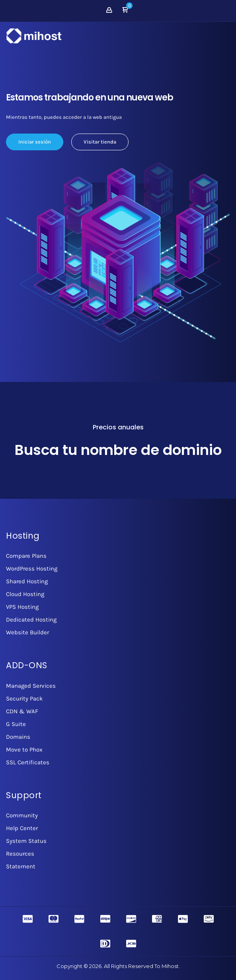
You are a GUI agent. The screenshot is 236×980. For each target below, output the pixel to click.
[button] (125, 11)
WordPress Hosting (32, 569)
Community (22, 815)
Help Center (22, 828)
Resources (20, 854)
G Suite (16, 724)
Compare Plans (26, 556)
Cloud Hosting (25, 594)
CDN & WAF (22, 711)
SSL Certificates (28, 762)
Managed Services (31, 686)
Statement (21, 866)
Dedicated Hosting (31, 620)
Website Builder (27, 632)
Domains (18, 737)
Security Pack (24, 699)
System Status (26, 841)
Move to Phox (24, 750)
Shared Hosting (27, 581)
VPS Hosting (22, 607)
